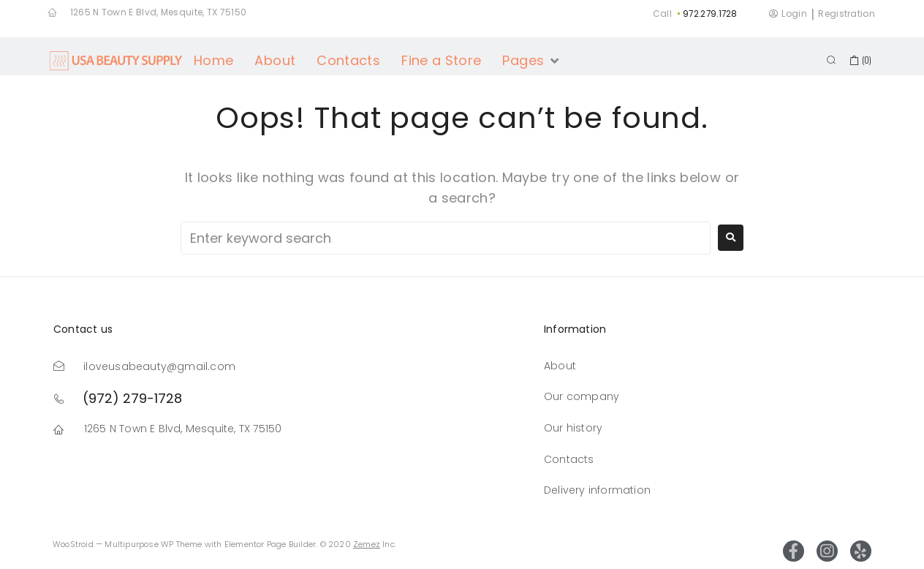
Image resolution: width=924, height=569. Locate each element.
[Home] (213, 61)
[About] (275, 61)
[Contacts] (348, 61)
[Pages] (531, 61)
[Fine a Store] (441, 61)
